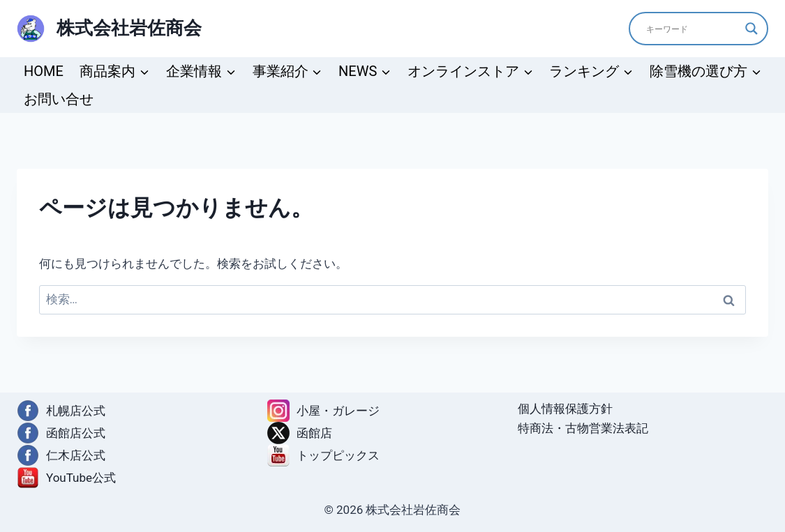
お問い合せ (59, 99)
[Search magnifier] (752, 29)
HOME (44, 71)
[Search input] (692, 29)
